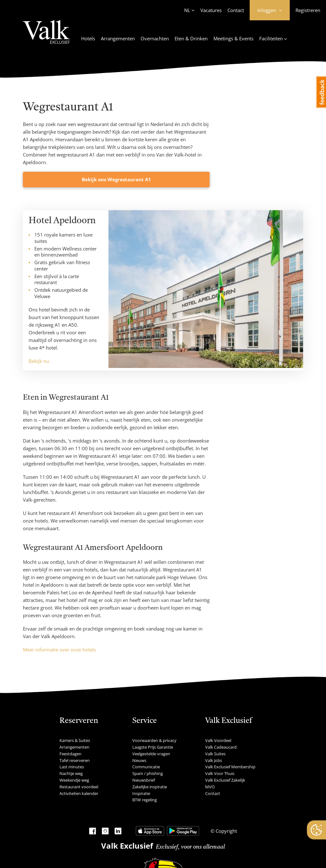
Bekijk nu (39, 361)
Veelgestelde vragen (151, 754)
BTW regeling (145, 800)
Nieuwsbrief (144, 780)
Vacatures (211, 10)
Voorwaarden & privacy (154, 740)
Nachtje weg (71, 773)
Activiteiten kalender (79, 793)
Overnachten (155, 38)
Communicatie (146, 767)
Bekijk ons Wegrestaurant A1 (116, 179)
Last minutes (72, 767)
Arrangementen (118, 38)
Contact (236, 10)
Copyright (226, 831)
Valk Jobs (214, 760)
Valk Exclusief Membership (230, 767)
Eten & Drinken (191, 38)
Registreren (308, 10)
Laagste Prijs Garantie (153, 747)
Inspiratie (141, 793)
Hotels (88, 38)
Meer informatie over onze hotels (59, 650)
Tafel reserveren (75, 760)
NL (187, 10)
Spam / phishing (148, 773)
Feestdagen (70, 754)
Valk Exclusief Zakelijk (225, 780)
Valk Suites (215, 754)
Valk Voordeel (218, 740)
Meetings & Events (233, 38)
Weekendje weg (74, 780)
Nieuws (139, 760)
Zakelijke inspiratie (150, 787)
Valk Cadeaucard (221, 747)
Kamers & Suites (75, 740)
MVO (210, 787)
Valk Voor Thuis (220, 773)
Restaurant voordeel (79, 787)
